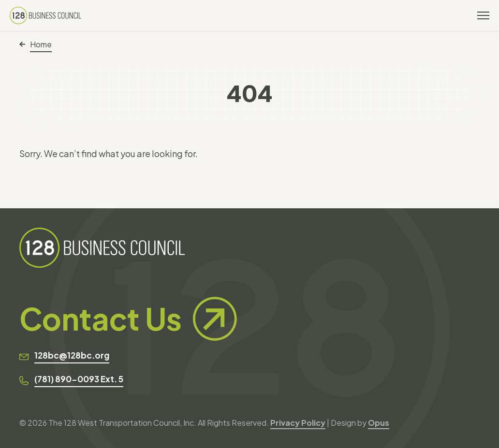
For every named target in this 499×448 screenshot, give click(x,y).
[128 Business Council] (45, 15)
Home (36, 44)
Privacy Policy (298, 423)
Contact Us (128, 319)
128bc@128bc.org (72, 355)
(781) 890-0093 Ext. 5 (79, 379)
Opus (379, 423)
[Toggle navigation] (483, 15)
